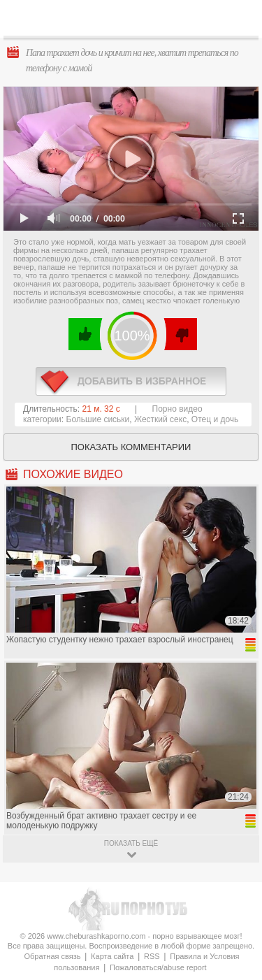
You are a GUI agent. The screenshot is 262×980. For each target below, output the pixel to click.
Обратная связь (52, 956)
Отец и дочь (215, 419)
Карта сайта (112, 956)
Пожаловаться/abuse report (158, 967)
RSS (152, 956)
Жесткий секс (160, 419)
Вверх (235, 924)
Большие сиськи (98, 419)
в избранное (131, 381)
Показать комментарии (131, 447)
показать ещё (131, 843)
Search (240, 19)
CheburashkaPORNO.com (134, 22)
